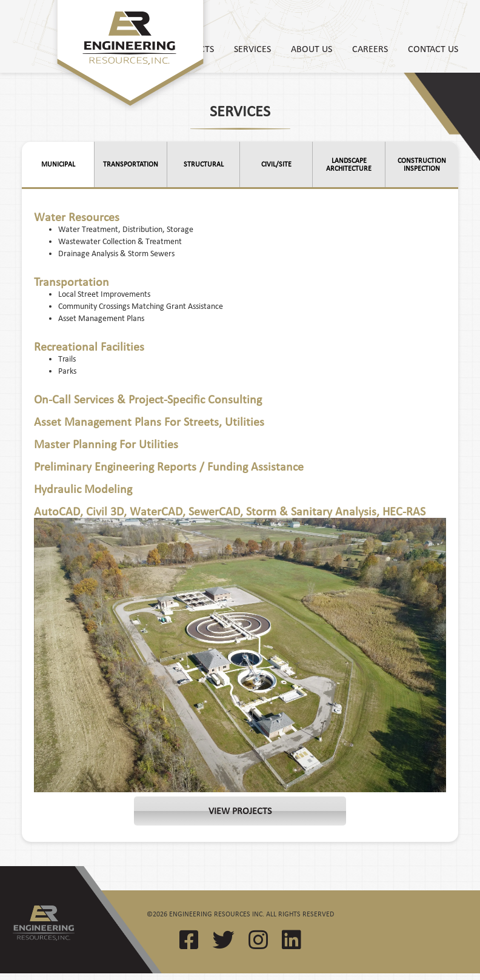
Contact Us (433, 48)
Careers (370, 48)
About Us (312, 48)
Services (252, 48)
